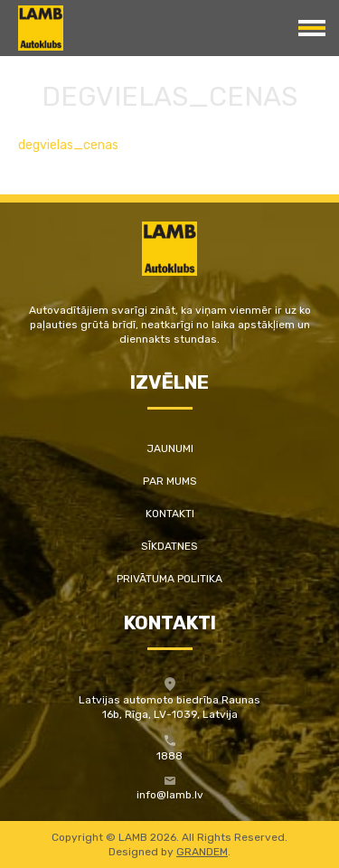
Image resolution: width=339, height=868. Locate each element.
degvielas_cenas (68, 145)
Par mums (170, 481)
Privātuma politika (169, 579)
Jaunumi (170, 448)
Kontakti (170, 514)
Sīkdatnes (169, 546)
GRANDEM (202, 852)
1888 (169, 756)
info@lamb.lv (170, 795)
